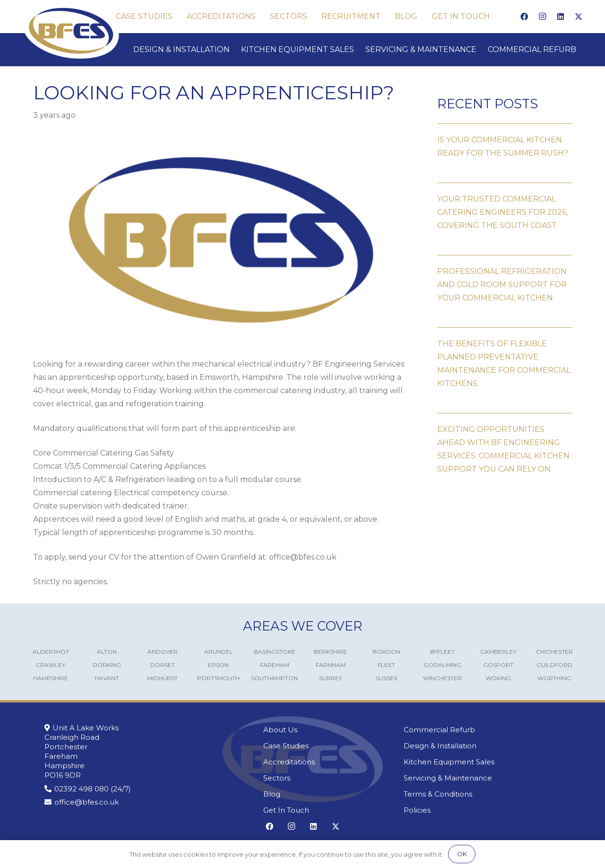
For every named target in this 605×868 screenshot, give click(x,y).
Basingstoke (275, 652)
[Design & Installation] (482, 746)
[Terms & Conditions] (482, 794)
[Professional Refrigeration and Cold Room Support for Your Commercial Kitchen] (505, 280)
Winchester (442, 678)
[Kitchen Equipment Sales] (482, 762)
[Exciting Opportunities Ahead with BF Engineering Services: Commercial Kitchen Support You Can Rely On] (505, 444)
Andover (163, 652)
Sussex (387, 678)
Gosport (498, 665)
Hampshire (51, 678)
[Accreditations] (322, 762)
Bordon (386, 652)
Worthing (554, 678)
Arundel (219, 652)
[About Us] (322, 730)
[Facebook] (524, 17)
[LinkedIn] (561, 17)
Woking (498, 678)
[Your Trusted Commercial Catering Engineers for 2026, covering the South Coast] (505, 207)
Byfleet (442, 652)
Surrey (331, 678)
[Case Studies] (322, 746)
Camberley (498, 652)
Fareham (275, 665)
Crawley (51, 665)
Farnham (331, 665)
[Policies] (482, 810)
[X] (579, 17)
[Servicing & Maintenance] (482, 778)
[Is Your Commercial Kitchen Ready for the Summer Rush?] (505, 142)
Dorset (163, 665)
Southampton (274, 678)
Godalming (442, 665)
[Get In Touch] (322, 810)
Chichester (554, 652)
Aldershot (51, 652)
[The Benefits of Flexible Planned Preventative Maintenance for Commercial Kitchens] (505, 359)
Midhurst (162, 678)
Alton (107, 652)
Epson (218, 665)
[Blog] (322, 794)
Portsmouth (218, 678)
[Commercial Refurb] (482, 730)
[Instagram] (542, 17)
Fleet (386, 665)
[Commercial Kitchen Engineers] (71, 31)
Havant (107, 678)
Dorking (107, 665)
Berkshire (330, 652)
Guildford (554, 665)
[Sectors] (322, 778)
